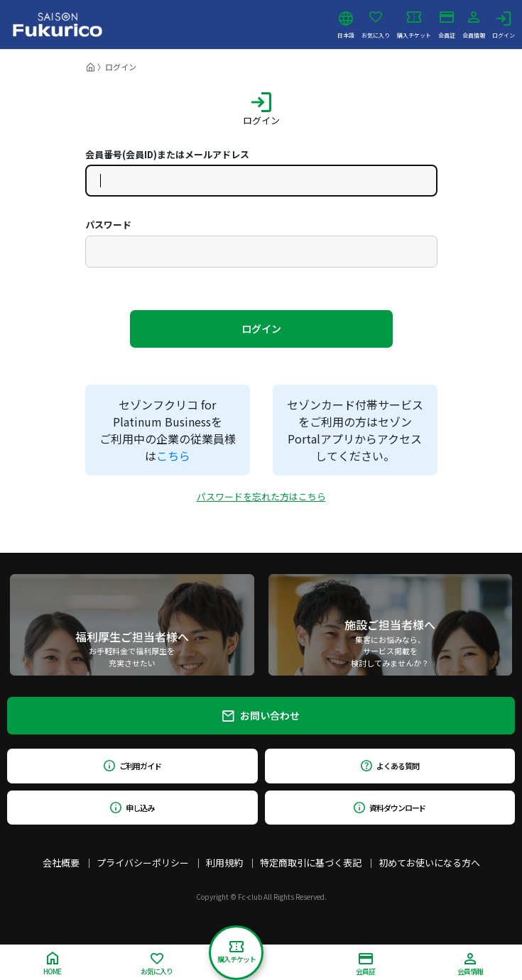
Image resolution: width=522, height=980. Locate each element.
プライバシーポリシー (143, 863)
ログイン (504, 25)
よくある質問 (390, 766)
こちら (173, 456)
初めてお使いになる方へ (429, 863)
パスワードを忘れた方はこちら (261, 496)
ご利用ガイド (132, 766)
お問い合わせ (261, 715)
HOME (52, 964)
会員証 (447, 25)
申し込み (132, 808)
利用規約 (224, 863)
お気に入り (376, 25)
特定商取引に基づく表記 (311, 863)
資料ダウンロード (390, 808)
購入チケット (414, 25)
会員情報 (474, 25)
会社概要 (61, 863)
